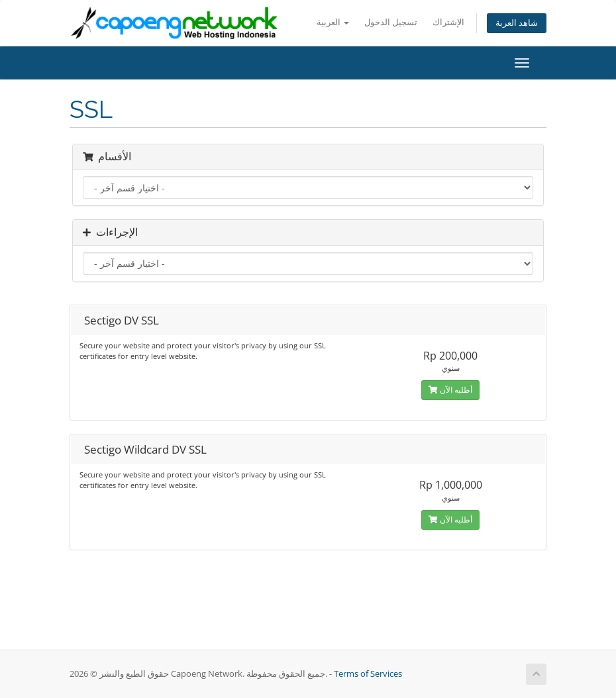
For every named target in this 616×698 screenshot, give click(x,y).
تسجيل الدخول (391, 22)
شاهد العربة (517, 23)
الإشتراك (448, 22)
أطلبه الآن (450, 390)
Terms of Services (368, 674)
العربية (333, 22)
